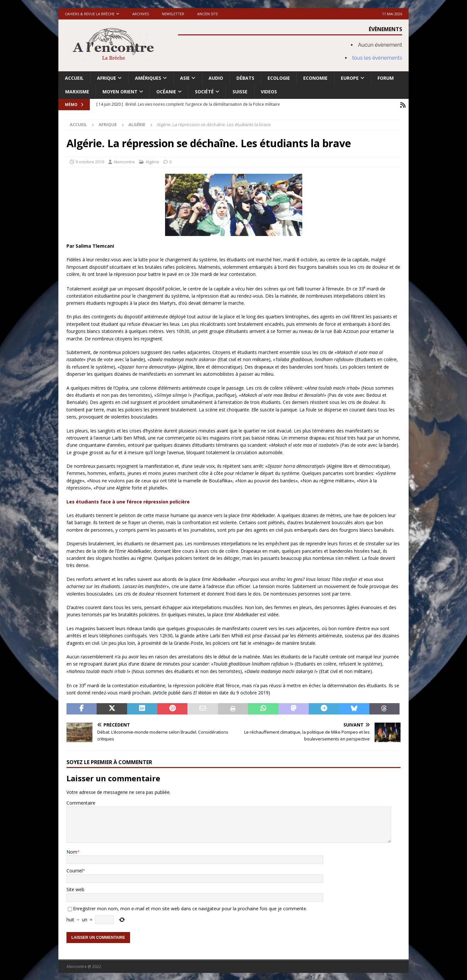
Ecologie (279, 78)
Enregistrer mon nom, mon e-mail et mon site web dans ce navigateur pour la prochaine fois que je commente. (190, 907)
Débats (245, 78)
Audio (216, 78)
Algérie (152, 160)
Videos (269, 92)
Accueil (74, 78)
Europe (350, 78)
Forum (386, 78)
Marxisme (77, 92)
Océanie (166, 92)
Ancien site (208, 14)
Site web (75, 888)
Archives (141, 14)
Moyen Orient (120, 92)
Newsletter (173, 14)
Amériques (148, 78)
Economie (315, 78)
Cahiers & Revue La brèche (90, 14)
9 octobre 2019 (90, 160)
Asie (185, 78)
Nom (72, 850)
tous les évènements (377, 58)
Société (204, 92)
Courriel (75, 869)
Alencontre (124, 160)
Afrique (107, 78)
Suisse (240, 92)
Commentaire (81, 802)
